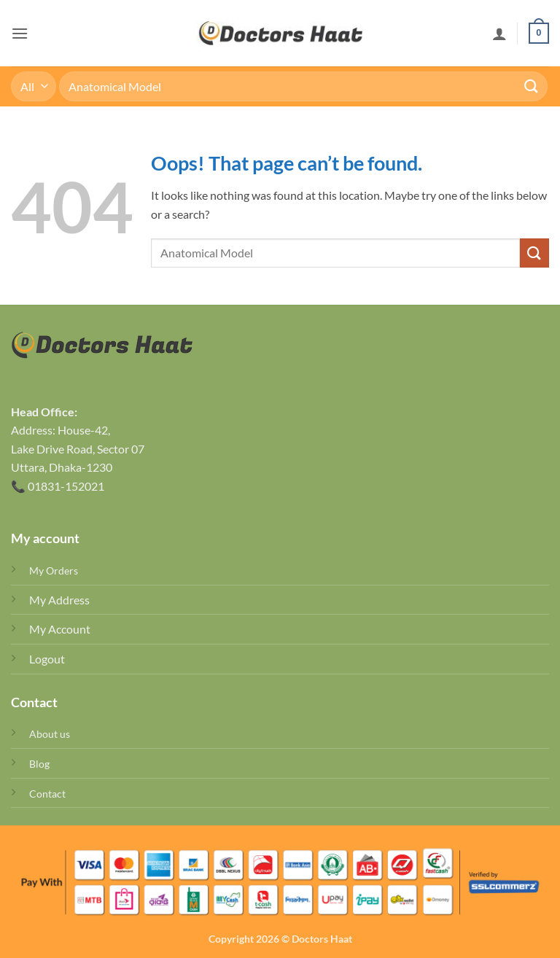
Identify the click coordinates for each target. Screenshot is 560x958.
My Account (60, 629)
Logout (47, 659)
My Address (59, 600)
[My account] (499, 34)
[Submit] (532, 86)
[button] (20, 33)
